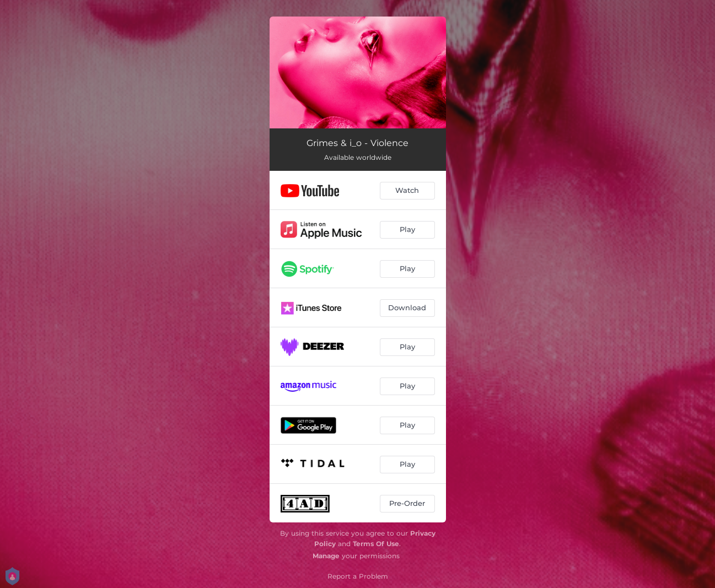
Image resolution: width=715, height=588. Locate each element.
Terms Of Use (376, 544)
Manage (326, 556)
